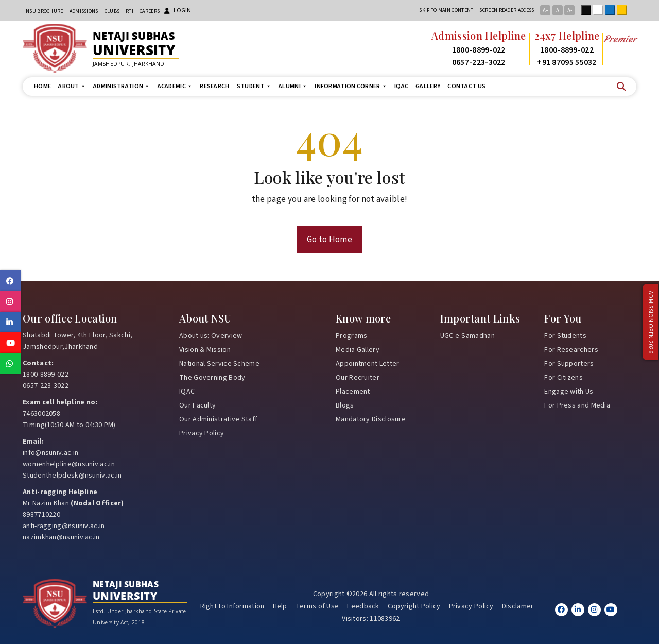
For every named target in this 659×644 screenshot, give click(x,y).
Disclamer (518, 606)
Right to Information (232, 606)
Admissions (84, 11)
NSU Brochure (45, 11)
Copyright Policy (414, 606)
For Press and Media (577, 405)
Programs (351, 336)
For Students (565, 336)
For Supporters (569, 364)
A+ (545, 11)
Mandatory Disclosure (371, 419)
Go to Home (329, 240)
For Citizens (563, 378)
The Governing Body (212, 378)
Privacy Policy (202, 433)
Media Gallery (358, 350)
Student (254, 86)
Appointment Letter (367, 364)
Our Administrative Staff (218, 419)
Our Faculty (197, 405)
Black (588, 10)
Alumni (293, 86)
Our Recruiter (358, 378)
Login (178, 11)
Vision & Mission (205, 350)
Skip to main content (446, 10)
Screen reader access (507, 10)
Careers (150, 11)
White (600, 10)
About (72, 86)
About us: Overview (211, 336)
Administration (122, 86)
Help (280, 606)
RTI (129, 11)
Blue (612, 10)
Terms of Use (317, 606)
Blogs (345, 405)
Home (42, 86)
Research (214, 86)
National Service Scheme (219, 364)
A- (570, 11)
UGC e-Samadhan (467, 336)
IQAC (401, 86)
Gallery (428, 86)
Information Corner (351, 86)
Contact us (466, 86)
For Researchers (571, 350)
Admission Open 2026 (650, 322)
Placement (353, 392)
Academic (175, 86)
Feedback (363, 606)
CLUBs (112, 11)
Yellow (624, 10)
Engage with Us (569, 392)
